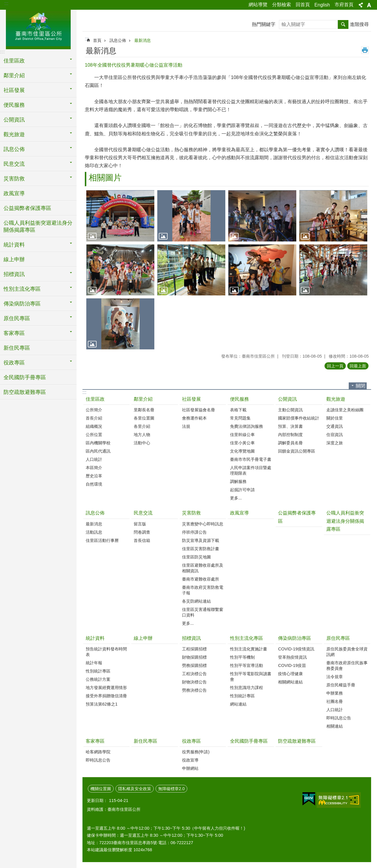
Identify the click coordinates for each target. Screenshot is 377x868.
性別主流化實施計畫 (249, 649)
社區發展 (191, 399)
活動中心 (142, 443)
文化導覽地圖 (242, 451)
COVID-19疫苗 (292, 665)
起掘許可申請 (242, 490)
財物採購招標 (194, 657)
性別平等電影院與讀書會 (251, 677)
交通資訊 (335, 426)
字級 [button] (369, 5)
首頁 (97, 40)
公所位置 (94, 435)
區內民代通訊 (98, 451)
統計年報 (94, 663)
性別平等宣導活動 (247, 665)
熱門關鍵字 (264, 24)
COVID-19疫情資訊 (296, 649)
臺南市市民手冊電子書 (251, 459)
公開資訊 (287, 399)
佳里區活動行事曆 (102, 540)
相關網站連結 (290, 682)
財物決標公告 (194, 682)
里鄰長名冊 (144, 410)
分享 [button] (361, 5)
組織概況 (94, 426)
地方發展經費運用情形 (106, 688)
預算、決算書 (290, 426)
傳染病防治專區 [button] (22, 304)
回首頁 (303, 5)
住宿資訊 (335, 435)
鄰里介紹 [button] (14, 75)
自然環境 (94, 484)
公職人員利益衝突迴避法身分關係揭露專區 (38, 226)
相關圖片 (105, 178)
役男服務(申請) (196, 752)
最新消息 (143, 40)
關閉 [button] (361, 386)
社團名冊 (335, 701)
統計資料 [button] (14, 245)
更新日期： (97, 800)
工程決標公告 (194, 674)
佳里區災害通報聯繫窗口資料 (203, 612)
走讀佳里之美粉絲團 (345, 410)
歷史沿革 (94, 476)
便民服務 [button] (14, 105)
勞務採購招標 (194, 665)
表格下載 (238, 410)
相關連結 (335, 726)
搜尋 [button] (343, 24)
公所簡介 (94, 410)
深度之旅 (335, 443)
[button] (120, 216)
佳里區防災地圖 (196, 557)
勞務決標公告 (194, 690)
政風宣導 (14, 193)
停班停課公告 (194, 532)
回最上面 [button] (358, 366)
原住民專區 (338, 638)
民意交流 (143, 513)
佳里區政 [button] (14, 61)
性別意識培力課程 (247, 688)
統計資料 (95, 638)
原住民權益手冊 (341, 685)
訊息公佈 (118, 40)
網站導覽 (258, 5)
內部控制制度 (290, 435)
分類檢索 (282, 5)
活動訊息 (94, 532)
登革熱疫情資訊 (292, 657)
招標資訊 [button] (14, 274)
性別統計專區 (98, 671)
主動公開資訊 (290, 410)
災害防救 (191, 513)
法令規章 (335, 677)
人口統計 (94, 459)
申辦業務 (335, 693)
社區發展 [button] (14, 90)
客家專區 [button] (14, 333)
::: (6, 3)
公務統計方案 (98, 679)
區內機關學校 (98, 443)
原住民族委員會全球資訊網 (347, 652)
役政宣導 (190, 760)
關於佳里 (335, 418)
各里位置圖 (144, 418)
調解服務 (238, 481)
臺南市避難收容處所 (201, 579)
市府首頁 (344, 5)
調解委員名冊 (290, 443)
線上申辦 (14, 259)
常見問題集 (240, 418)
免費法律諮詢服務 (247, 426)
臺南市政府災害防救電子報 (203, 590)
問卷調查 (142, 532)
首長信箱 (142, 540)
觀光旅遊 (336, 399)
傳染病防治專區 (295, 638)
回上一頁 (335, 366)
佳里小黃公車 (242, 443)
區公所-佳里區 (38, 29)
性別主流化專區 (247, 638)
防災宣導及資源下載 (201, 540)
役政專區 (191, 741)
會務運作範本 (194, 418)
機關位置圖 (101, 789)
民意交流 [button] (14, 164)
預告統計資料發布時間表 (106, 652)
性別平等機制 (242, 657)
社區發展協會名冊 (199, 410)
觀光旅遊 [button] (14, 134)
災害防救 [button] (14, 179)
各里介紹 (142, 426)
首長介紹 (94, 418)
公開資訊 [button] (14, 120)
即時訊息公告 (339, 718)
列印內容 (365, 50)
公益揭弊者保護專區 (27, 208)
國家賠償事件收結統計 (299, 418)
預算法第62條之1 (102, 704)
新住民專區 (17, 348)
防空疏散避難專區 (25, 392)
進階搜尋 (359, 24)
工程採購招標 (194, 649)
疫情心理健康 (290, 674)
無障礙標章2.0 (171, 789)
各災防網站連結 (196, 601)
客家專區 (95, 741)
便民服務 (239, 399)
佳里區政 (95, 399)
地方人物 (142, 435)
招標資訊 (191, 638)
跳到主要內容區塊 (3, 3)
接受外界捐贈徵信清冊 (106, 696)
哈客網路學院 (98, 752)
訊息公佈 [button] (14, 149)
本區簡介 (94, 468)
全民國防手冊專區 (25, 377)
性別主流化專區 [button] (22, 289)
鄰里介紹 (143, 399)
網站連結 (238, 704)
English (322, 5)
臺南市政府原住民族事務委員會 (347, 666)
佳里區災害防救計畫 (201, 549)
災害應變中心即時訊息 (203, 524)
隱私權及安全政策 (135, 789)
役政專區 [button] (14, 363)
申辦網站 (190, 768)
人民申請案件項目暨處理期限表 (251, 470)
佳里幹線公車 (242, 435)
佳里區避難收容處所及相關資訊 (203, 568)
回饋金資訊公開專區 (297, 451)
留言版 (140, 524)
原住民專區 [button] (17, 318)
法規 (186, 426)
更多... (236, 498)
